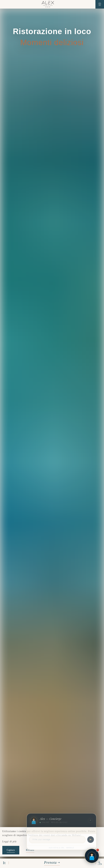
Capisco (11, 850)
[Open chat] (92, 856)
